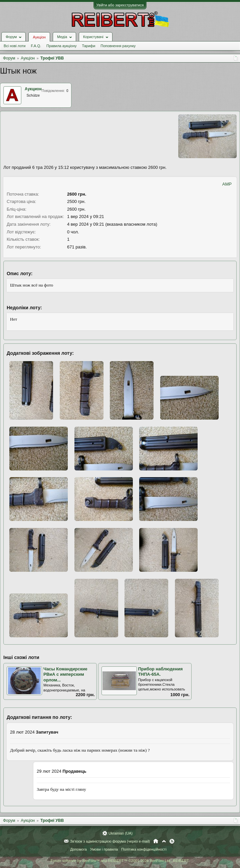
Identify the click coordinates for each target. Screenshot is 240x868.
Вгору (164, 841)
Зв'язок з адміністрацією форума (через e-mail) (110, 841)
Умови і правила (104, 849)
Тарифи (89, 46)
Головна (156, 841)
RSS (172, 841)
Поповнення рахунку (118, 46)
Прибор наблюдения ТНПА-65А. (161, 672)
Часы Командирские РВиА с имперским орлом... (65, 674)
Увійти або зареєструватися (120, 5)
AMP (227, 184)
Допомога (78, 849)
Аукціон (39, 37)
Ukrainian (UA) (121, 833)
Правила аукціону (61, 46)
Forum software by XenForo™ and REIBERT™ (120, 861)
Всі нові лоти (15, 46)
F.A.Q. (36, 46)
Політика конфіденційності (144, 849)
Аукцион (33, 89)
